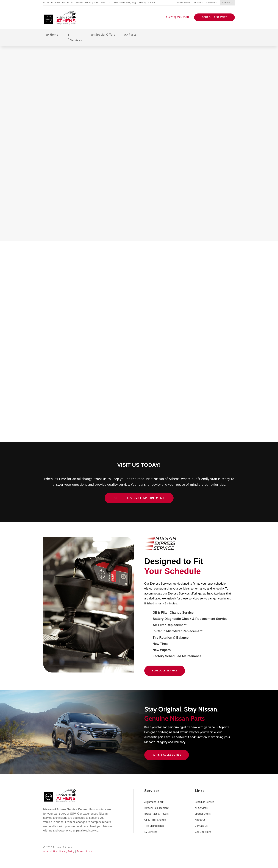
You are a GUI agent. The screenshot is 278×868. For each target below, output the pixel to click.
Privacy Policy (67, 851)
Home (52, 35)
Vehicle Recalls (183, 3)
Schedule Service (214, 17)
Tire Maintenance (154, 826)
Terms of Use (84, 851)
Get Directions (203, 832)
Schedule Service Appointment (139, 498)
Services (75, 38)
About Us (198, 3)
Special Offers (103, 35)
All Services (201, 808)
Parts (130, 35)
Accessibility (50, 851)
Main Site (228, 3)
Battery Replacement (156, 808)
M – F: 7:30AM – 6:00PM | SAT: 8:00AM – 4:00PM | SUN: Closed (74, 3)
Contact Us (211, 3)
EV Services (151, 832)
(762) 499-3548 (177, 17)
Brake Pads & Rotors (156, 814)
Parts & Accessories (167, 755)
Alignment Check (154, 802)
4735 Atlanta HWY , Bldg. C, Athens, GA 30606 (132, 3)
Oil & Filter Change (155, 820)
